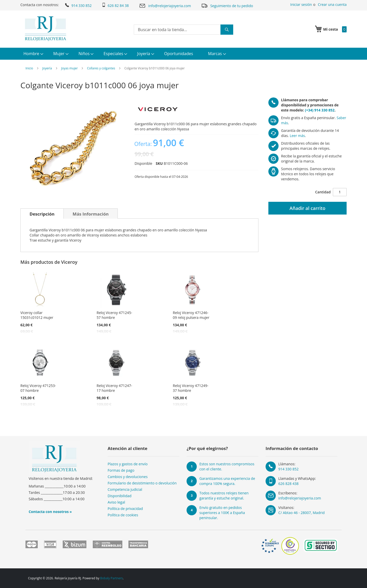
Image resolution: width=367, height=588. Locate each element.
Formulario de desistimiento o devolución (142, 483)
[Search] (227, 30)
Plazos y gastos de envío (128, 464)
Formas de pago (121, 470)
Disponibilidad (120, 496)
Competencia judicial (125, 489)
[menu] (183, 54)
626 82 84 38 (115, 5)
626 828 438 (288, 484)
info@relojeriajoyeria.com (165, 6)
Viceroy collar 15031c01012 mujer (37, 315)
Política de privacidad (125, 509)
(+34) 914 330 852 (320, 110)
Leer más (297, 136)
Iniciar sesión (301, 4)
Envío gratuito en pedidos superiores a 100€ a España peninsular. (222, 513)
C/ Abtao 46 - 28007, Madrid (302, 513)
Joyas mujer (69, 68)
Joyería (47, 68)
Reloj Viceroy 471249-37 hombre (191, 388)
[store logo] (45, 29)
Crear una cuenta (332, 4)
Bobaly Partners (112, 578)
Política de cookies (123, 515)
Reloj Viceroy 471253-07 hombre (38, 388)
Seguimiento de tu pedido (227, 5)
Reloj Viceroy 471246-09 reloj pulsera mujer (191, 315)
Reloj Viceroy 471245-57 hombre (114, 315)
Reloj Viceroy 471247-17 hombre (114, 388)
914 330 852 (78, 5)
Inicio (29, 68)
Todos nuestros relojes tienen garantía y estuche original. (224, 496)
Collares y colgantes (101, 68)
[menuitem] (33, 54)
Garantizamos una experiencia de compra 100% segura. (227, 481)
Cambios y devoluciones (128, 477)
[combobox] (183, 30)
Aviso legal (116, 502)
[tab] (42, 214)
